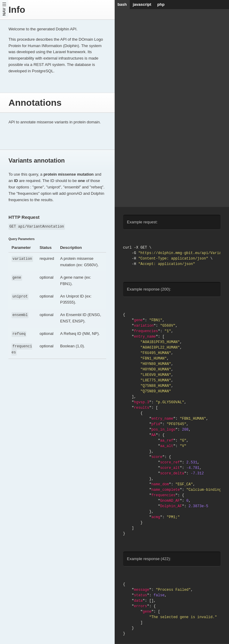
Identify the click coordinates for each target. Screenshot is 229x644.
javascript (142, 4)
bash (122, 4)
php (161, 4)
